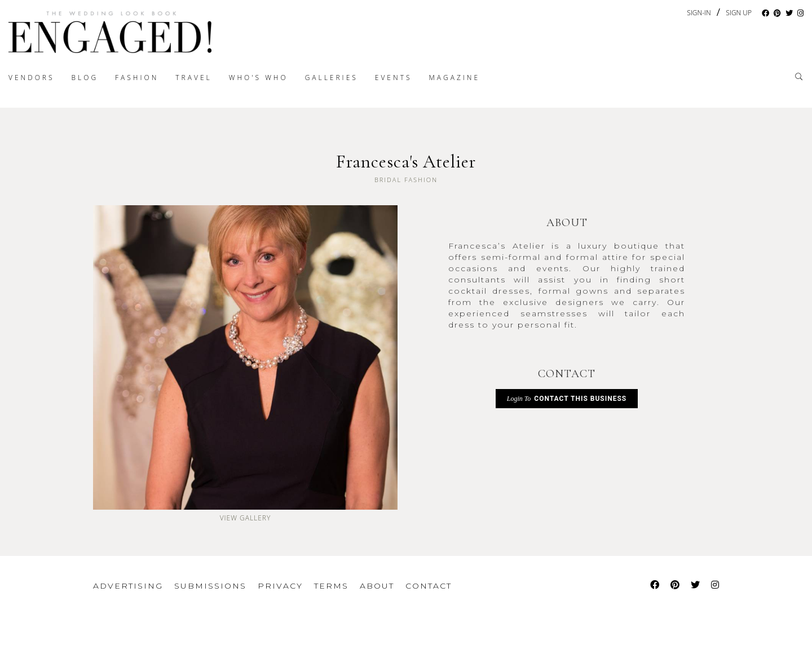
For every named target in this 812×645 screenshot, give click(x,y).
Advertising (128, 586)
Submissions (210, 586)
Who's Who (259, 78)
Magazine (454, 78)
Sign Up (739, 13)
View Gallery (246, 518)
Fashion (137, 78)
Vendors (32, 78)
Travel (193, 78)
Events (394, 78)
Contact (429, 586)
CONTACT (567, 374)
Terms (331, 586)
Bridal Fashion (406, 180)
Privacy (280, 586)
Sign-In (699, 13)
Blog (85, 78)
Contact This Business (567, 399)
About (377, 586)
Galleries (332, 78)
